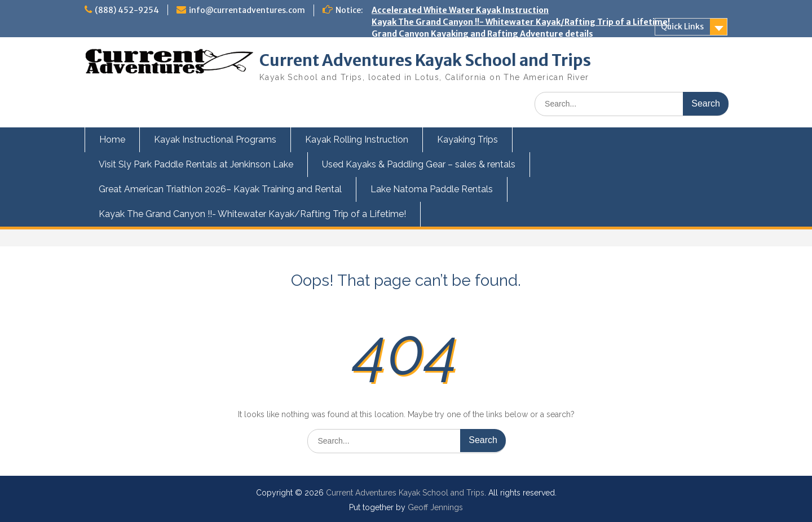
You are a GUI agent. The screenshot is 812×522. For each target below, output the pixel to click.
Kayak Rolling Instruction (357, 140)
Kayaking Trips (467, 140)
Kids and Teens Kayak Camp (428, 93)
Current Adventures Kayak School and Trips (425, 60)
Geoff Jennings (435, 507)
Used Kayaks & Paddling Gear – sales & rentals (419, 164)
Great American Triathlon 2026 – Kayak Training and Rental (493, 46)
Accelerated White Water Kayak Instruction (460, 10)
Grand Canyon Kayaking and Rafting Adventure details (482, 34)
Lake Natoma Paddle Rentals (432, 189)
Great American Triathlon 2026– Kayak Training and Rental (220, 189)
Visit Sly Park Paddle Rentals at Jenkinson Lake (196, 164)
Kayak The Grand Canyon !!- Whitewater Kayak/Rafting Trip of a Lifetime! (521, 22)
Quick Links (682, 26)
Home (112, 140)
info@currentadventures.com (247, 10)
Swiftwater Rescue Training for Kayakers (456, 117)
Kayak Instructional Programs (215, 140)
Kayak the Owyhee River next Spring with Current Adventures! (498, 105)
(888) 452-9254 (127, 10)
